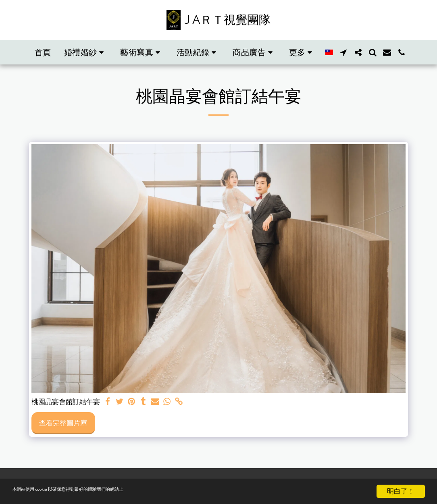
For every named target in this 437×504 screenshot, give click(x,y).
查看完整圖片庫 (63, 423)
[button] (86, 52)
